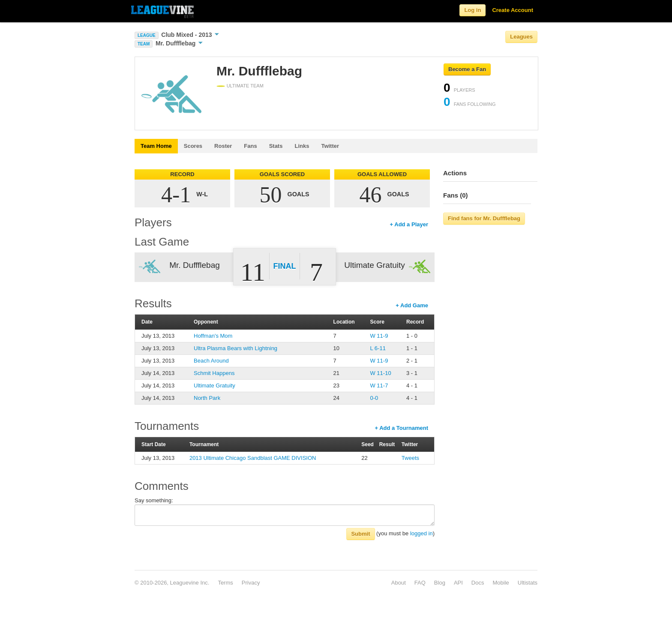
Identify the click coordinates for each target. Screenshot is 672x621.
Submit (360, 534)
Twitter (330, 146)
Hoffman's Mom (213, 336)
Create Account (513, 10)
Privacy (251, 583)
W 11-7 (379, 385)
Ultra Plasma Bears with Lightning (235, 348)
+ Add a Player (409, 224)
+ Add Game (412, 305)
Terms (225, 583)
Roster (223, 146)
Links (302, 146)
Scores (193, 146)
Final (285, 266)
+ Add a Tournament (401, 428)
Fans (250, 146)
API (458, 583)
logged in (421, 533)
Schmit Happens (214, 373)
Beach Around (211, 361)
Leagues (521, 37)
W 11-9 (379, 336)
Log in (472, 10)
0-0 (374, 398)
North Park (207, 398)
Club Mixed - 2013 (190, 35)
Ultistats (528, 583)
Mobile (501, 583)
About (399, 583)
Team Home (156, 146)
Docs (478, 583)
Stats (276, 146)
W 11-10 (380, 373)
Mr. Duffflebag (179, 43)
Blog (440, 583)
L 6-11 (378, 348)
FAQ (420, 583)
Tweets (410, 458)
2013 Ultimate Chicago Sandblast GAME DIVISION (253, 458)
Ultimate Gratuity (214, 385)
